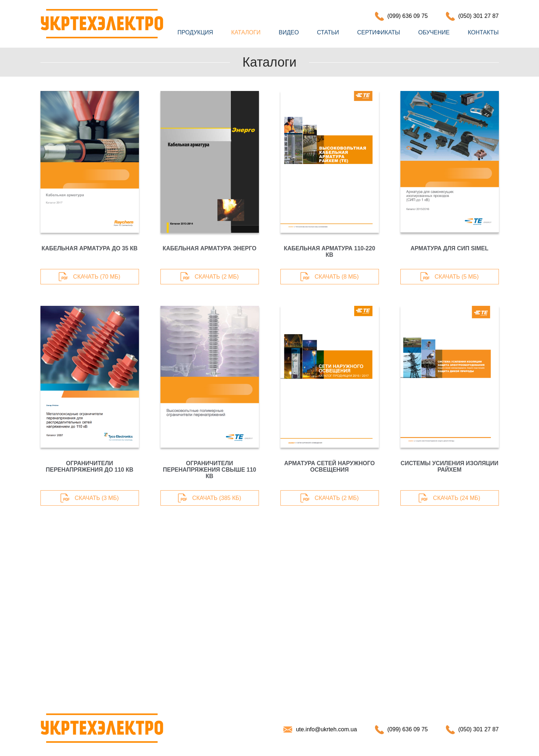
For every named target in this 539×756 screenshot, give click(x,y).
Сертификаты (379, 32)
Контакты (483, 32)
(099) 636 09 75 (408, 16)
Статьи (328, 32)
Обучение (434, 32)
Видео (289, 32)
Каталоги (246, 32)
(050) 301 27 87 (479, 16)
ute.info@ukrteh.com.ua (326, 729)
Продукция (195, 32)
